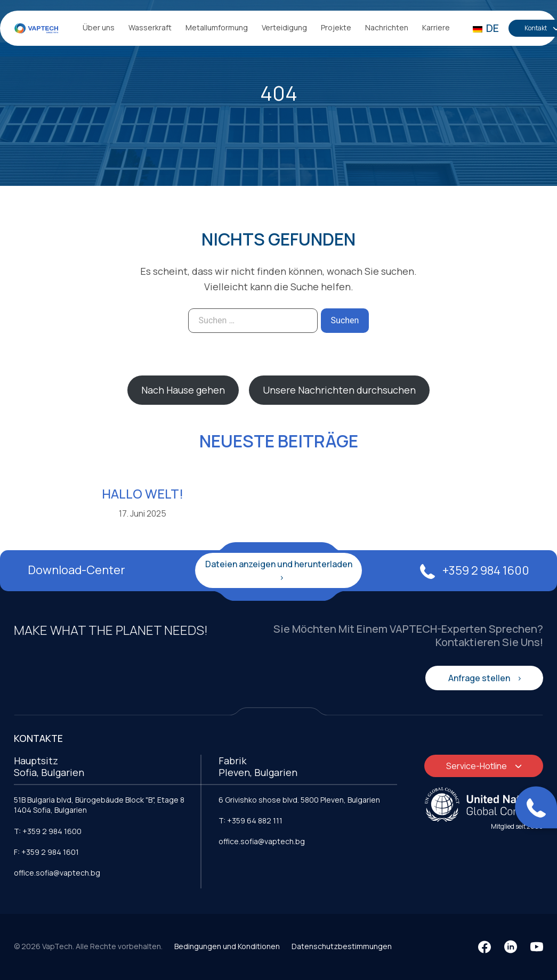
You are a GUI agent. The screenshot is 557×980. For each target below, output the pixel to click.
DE (486, 28)
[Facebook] (485, 947)
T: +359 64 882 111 (251, 820)
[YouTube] (537, 947)
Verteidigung (284, 27)
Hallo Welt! (143, 493)
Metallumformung (217, 27)
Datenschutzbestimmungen (342, 946)
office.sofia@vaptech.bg (57, 873)
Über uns (99, 27)
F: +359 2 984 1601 (46, 852)
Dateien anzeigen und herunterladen (279, 564)
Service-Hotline (477, 766)
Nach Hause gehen (183, 390)
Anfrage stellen (480, 678)
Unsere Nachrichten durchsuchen (339, 390)
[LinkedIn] (511, 947)
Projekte (336, 27)
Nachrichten (387, 27)
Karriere (436, 27)
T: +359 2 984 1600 (48, 831)
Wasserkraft (150, 27)
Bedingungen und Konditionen (227, 946)
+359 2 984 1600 (475, 570)
